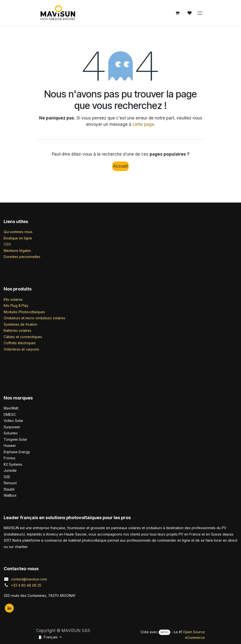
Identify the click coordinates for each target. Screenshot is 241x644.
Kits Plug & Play (16, 306)
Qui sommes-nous (18, 232)
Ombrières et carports (21, 349)
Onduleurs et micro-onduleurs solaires (34, 318)
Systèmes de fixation (21, 324)
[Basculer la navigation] (200, 13)
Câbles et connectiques (23, 337)
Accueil (120, 166)
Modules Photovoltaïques (24, 312)
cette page (143, 124)
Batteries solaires (17, 330)
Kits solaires (13, 299)
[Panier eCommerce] (177, 13)
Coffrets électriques (20, 343)
